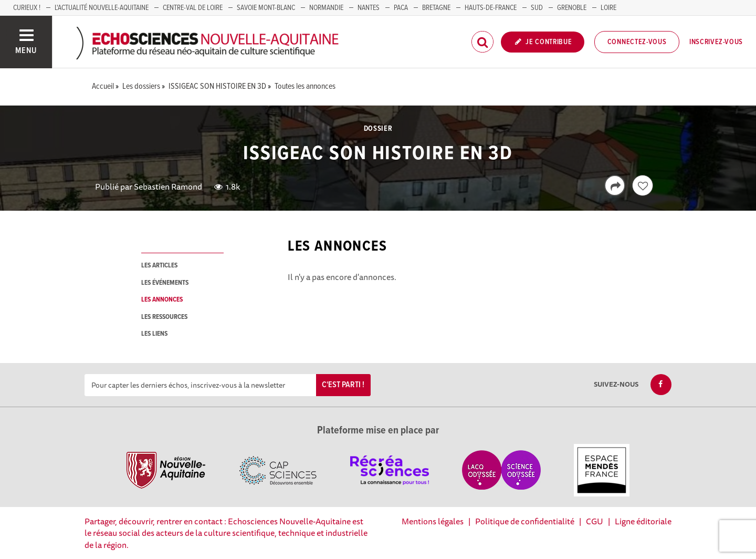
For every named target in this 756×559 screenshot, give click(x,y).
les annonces (162, 300)
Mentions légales (433, 521)
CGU (595, 521)
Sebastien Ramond (168, 187)
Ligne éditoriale (643, 521)
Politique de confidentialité (525, 521)
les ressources (164, 317)
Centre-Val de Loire (193, 8)
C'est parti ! (343, 385)
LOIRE (608, 8)
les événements (165, 283)
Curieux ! (27, 8)
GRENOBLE (572, 8)
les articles (159, 266)
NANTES (369, 8)
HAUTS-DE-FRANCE (491, 8)
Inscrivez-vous (716, 42)
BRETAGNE (436, 8)
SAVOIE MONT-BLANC (266, 8)
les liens (154, 334)
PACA (401, 8)
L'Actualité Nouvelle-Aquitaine (102, 8)
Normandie (326, 8)
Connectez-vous (637, 42)
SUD (537, 8)
